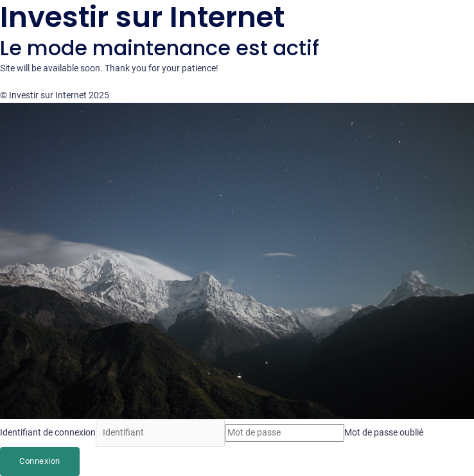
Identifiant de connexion (48, 432)
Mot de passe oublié (384, 432)
